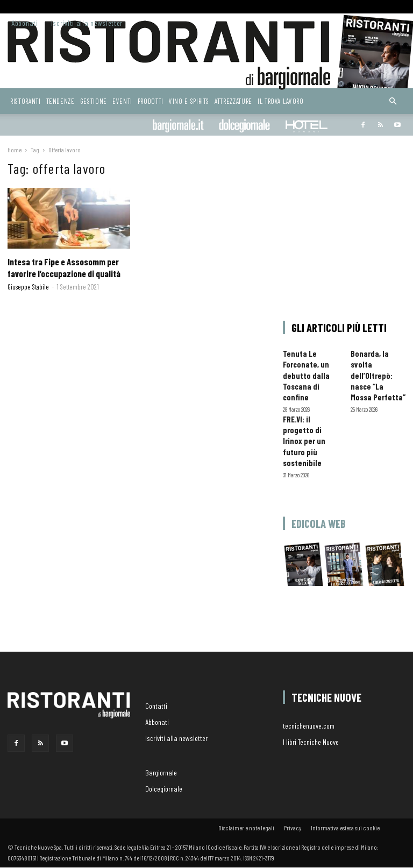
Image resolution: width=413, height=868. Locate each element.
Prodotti (151, 101)
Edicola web (319, 523)
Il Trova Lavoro (281, 101)
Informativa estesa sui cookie (345, 828)
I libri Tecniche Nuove (311, 742)
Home (15, 150)
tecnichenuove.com (309, 726)
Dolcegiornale (164, 789)
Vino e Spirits (189, 101)
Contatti (156, 706)
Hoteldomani (307, 126)
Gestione (94, 101)
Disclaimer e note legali (246, 828)
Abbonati (25, 23)
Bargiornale (178, 126)
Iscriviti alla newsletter (87, 23)
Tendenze (60, 101)
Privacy (293, 828)
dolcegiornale (244, 126)
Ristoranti (26, 101)
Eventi (122, 101)
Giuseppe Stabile (28, 287)
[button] (393, 101)
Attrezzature (233, 101)
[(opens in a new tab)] (69, 218)
